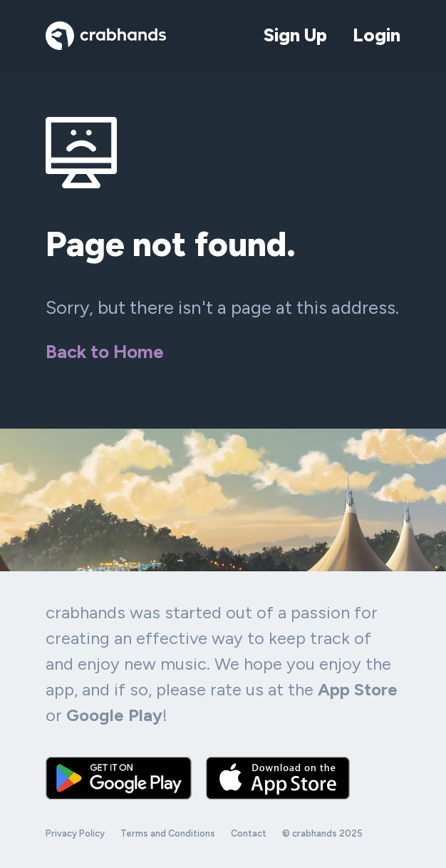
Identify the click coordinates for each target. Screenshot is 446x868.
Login (377, 35)
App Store (358, 689)
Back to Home (105, 352)
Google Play (114, 715)
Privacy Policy (75, 833)
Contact (249, 833)
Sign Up (295, 35)
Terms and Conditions (168, 833)
